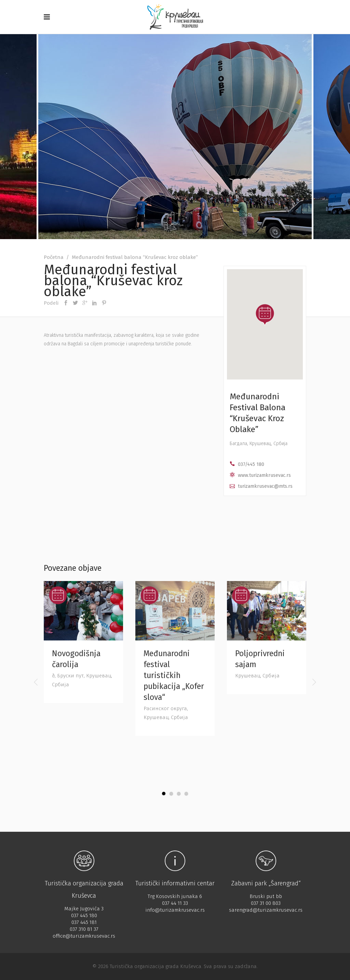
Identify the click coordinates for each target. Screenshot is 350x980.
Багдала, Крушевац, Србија (259, 444)
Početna (54, 257)
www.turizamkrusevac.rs (264, 475)
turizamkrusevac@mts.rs (265, 486)
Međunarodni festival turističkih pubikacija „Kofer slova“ (174, 675)
